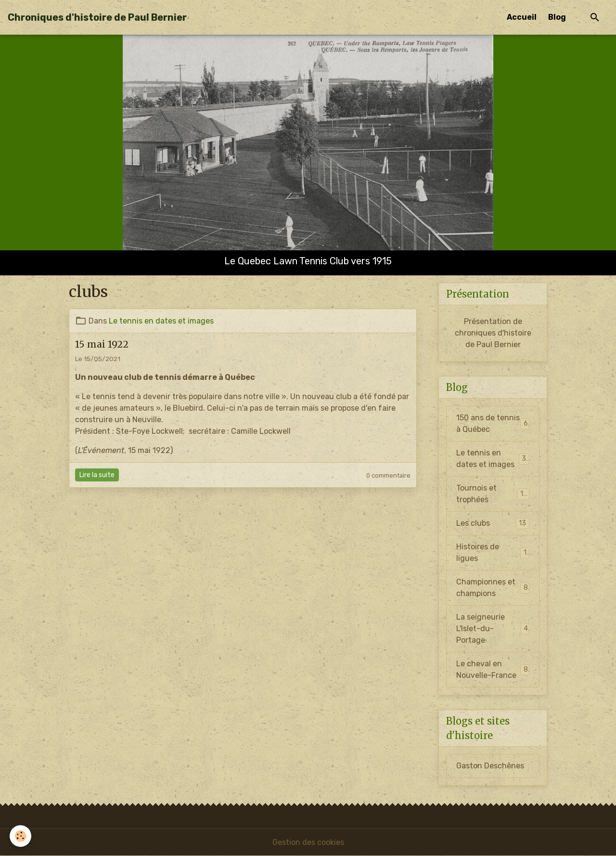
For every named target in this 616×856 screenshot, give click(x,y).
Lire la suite (97, 475)
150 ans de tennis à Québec (493, 423)
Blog (557, 17)
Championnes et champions (493, 588)
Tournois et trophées (493, 494)
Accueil (522, 17)
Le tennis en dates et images (161, 321)
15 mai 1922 (102, 344)
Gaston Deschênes (490, 766)
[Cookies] (20, 836)
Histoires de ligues (493, 552)
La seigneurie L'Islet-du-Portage (493, 629)
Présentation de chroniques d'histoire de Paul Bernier (493, 333)
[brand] (97, 17)
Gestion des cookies (308, 842)
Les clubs (493, 524)
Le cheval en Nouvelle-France (493, 669)
